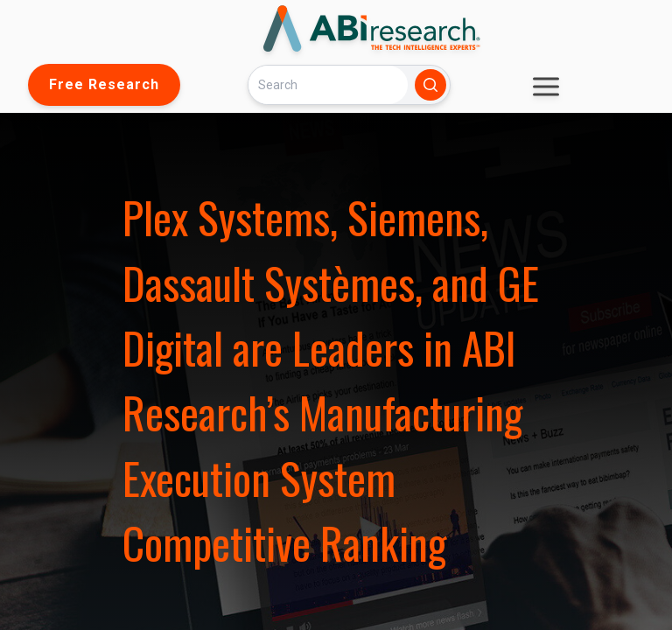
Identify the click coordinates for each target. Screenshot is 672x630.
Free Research (104, 84)
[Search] (328, 84)
